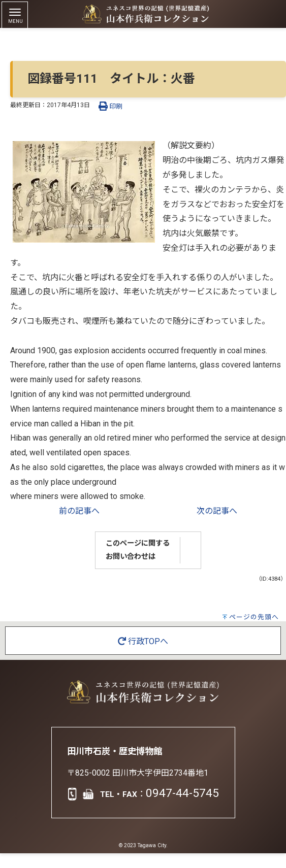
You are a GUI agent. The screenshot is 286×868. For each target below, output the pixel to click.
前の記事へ (79, 511)
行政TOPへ (143, 641)
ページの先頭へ (254, 617)
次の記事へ (217, 511)
